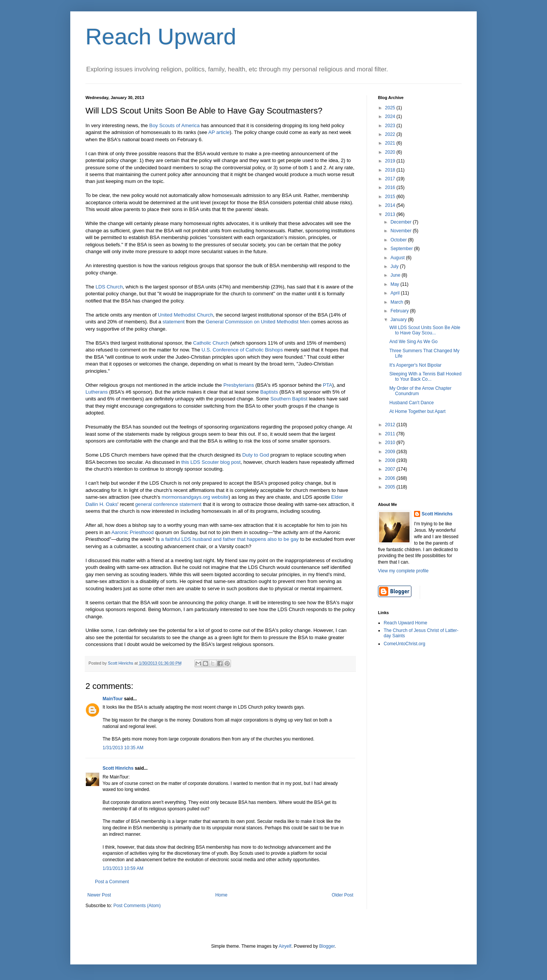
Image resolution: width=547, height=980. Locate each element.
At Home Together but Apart (417, 411)
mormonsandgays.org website (195, 497)
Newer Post (99, 895)
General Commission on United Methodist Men (258, 322)
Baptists (269, 392)
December (402, 222)
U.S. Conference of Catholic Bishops (242, 350)
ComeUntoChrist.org (404, 644)
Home (221, 895)
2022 (391, 134)
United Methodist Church (186, 315)
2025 (391, 108)
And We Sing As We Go (413, 342)
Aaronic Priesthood (132, 532)
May (395, 284)
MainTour (113, 699)
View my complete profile (403, 571)
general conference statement (168, 504)
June (396, 275)
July (395, 266)
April (396, 293)
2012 (391, 425)
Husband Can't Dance (412, 403)
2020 (391, 152)
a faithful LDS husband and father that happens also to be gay (230, 539)
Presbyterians (239, 385)
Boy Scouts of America (175, 125)
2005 (391, 487)
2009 (391, 452)
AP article (219, 132)
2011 (391, 434)
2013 (391, 214)
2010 (391, 443)
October (399, 240)
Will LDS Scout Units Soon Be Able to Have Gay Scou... (425, 330)
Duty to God (256, 455)
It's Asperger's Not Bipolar (415, 365)
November (402, 231)
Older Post (342, 895)
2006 (391, 478)
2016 (391, 187)
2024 (391, 117)
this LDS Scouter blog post (211, 462)
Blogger (327, 946)
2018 (391, 170)
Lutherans (97, 392)
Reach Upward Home (406, 623)
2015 (391, 197)
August (398, 258)
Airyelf (285, 946)
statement (174, 322)
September (402, 249)
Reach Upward (161, 37)
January (399, 320)
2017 (391, 179)
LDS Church (109, 287)
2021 (391, 143)
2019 (391, 161)
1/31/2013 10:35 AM (123, 748)
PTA (328, 385)
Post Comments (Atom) (137, 906)
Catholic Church (211, 343)
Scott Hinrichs (118, 768)
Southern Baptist (289, 399)
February (400, 311)
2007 (391, 469)
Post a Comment (112, 882)
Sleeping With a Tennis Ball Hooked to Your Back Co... (425, 377)
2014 (391, 205)
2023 (391, 126)
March (398, 302)
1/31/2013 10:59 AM (123, 868)
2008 (391, 460)
